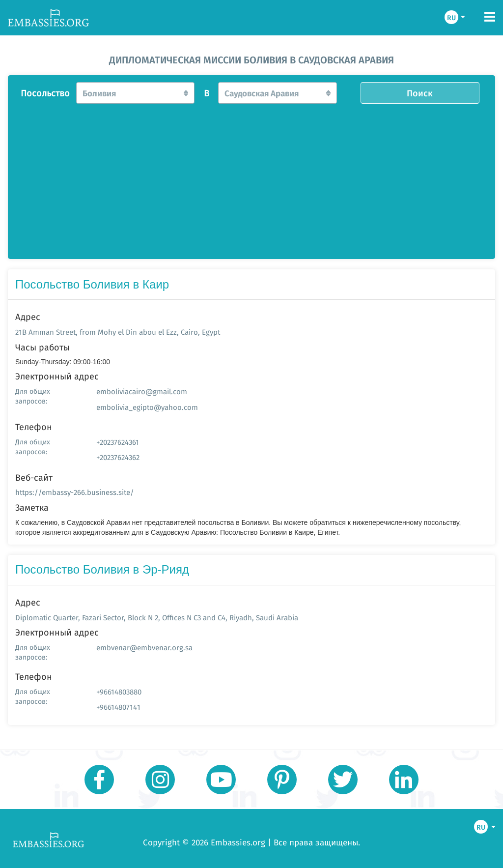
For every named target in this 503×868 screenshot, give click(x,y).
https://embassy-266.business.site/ (75, 492)
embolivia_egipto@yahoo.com (147, 407)
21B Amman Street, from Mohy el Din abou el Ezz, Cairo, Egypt (118, 332)
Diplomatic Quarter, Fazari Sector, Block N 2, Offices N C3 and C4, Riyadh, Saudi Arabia (157, 618)
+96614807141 (118, 707)
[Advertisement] (251, 178)
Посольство (45, 93)
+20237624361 (118, 442)
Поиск (420, 93)
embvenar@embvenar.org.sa (144, 648)
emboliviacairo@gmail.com (142, 391)
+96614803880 (119, 692)
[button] (136, 93)
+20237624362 (118, 457)
